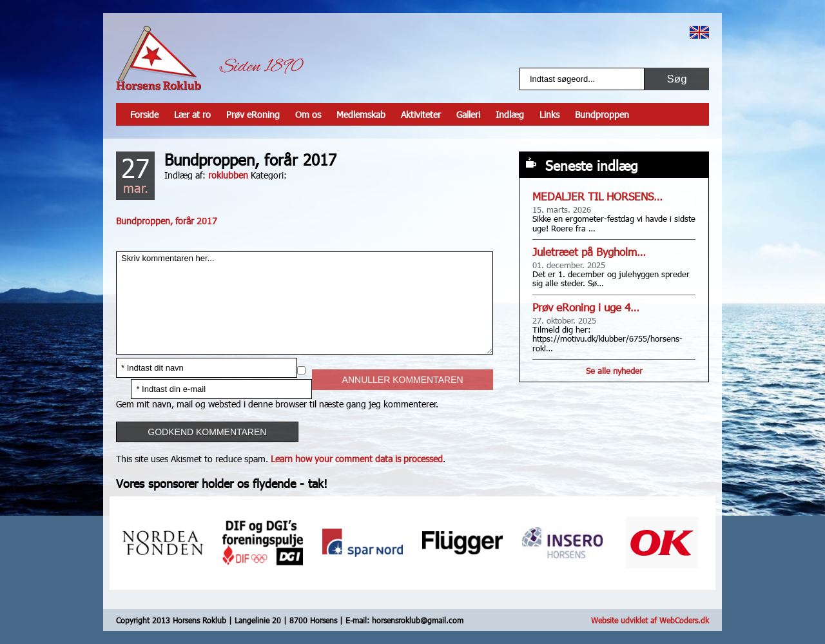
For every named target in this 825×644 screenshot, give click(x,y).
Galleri (468, 114)
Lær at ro (192, 114)
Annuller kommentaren (403, 380)
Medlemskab (361, 114)
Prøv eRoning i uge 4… (586, 307)
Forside (144, 114)
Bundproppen (602, 114)
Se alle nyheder (614, 371)
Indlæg (510, 114)
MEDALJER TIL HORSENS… (597, 196)
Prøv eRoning (253, 114)
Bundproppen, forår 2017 (167, 221)
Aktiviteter (421, 114)
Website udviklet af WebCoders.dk (650, 620)
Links (549, 114)
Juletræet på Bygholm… (589, 252)
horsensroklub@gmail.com (418, 620)
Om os (308, 114)
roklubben (228, 175)
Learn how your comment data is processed (357, 459)
